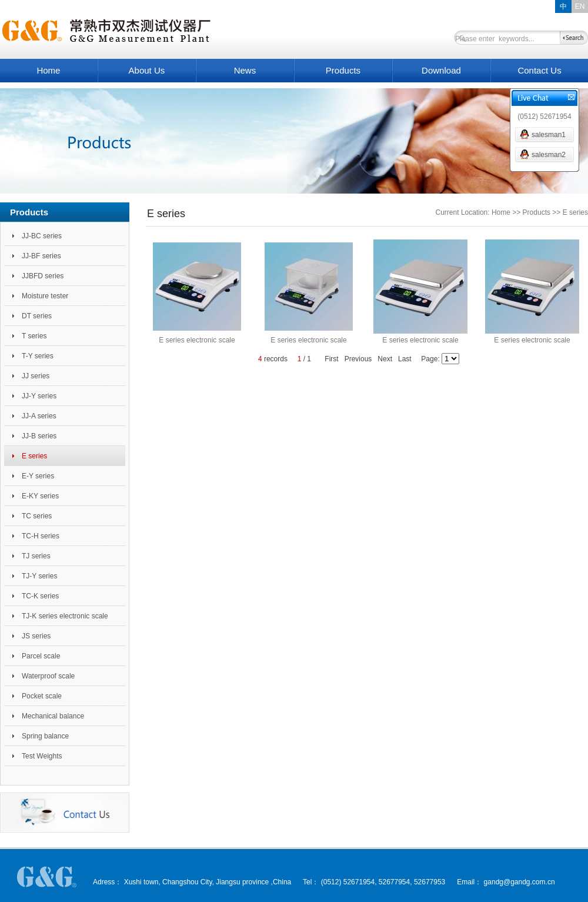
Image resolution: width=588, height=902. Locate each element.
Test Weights (42, 756)
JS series (36, 636)
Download (441, 70)
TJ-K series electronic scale (65, 616)
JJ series (36, 376)
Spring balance (45, 736)
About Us (147, 70)
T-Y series (38, 356)
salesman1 (549, 135)
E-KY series (40, 496)
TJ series (36, 556)
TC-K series (40, 596)
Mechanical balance (53, 716)
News (245, 70)
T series (34, 336)
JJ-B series (39, 436)
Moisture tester (45, 296)
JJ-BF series (41, 256)
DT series (37, 316)
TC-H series (41, 536)
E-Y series (38, 476)
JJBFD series (43, 276)
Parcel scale (41, 656)
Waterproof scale (48, 676)
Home (48, 70)
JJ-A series (39, 416)
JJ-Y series (39, 396)
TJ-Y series (39, 576)
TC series (37, 516)
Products (343, 70)
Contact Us (539, 70)
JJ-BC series (42, 236)
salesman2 (549, 155)
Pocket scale (42, 696)
